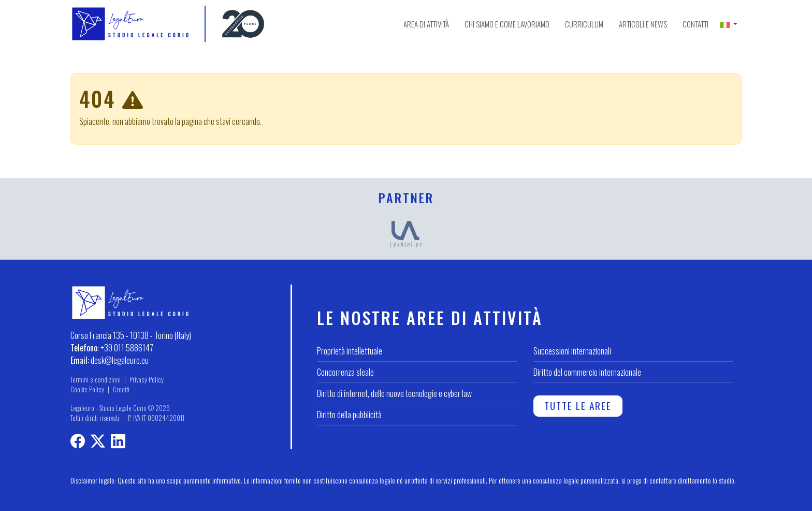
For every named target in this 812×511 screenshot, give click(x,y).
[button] (729, 24)
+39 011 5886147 (127, 348)
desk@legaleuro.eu (120, 360)
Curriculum (584, 24)
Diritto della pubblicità (349, 415)
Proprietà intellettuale (350, 351)
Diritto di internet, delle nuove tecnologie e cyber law (394, 393)
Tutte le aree (578, 406)
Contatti (695, 24)
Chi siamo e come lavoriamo (507, 24)
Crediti (121, 389)
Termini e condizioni (96, 380)
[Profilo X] (98, 443)
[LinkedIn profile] (118, 443)
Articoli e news (643, 24)
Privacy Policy (147, 380)
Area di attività (426, 24)
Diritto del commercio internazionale (587, 372)
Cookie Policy (87, 389)
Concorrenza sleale (345, 372)
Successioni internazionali (572, 351)
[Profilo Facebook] (78, 443)
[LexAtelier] (406, 233)
